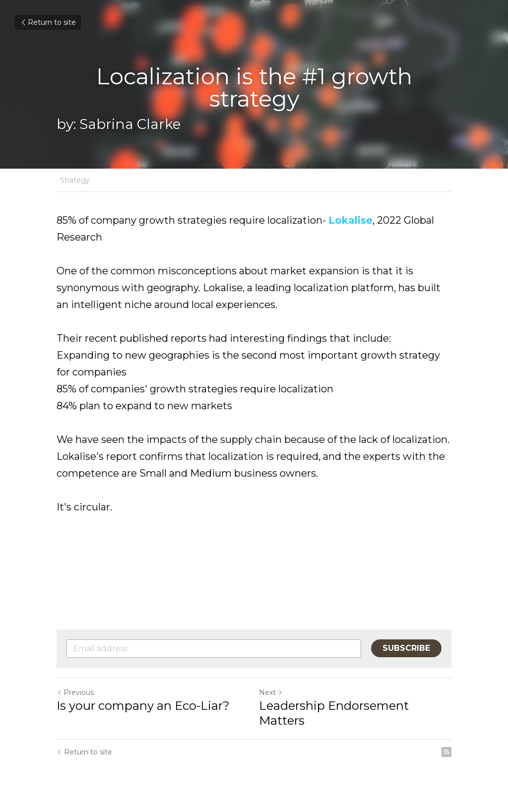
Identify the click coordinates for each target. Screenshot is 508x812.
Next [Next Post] (271, 692)
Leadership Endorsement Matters (334, 713)
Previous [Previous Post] (75, 692)
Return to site (48, 22)
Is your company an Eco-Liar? (143, 706)
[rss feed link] (446, 752)
